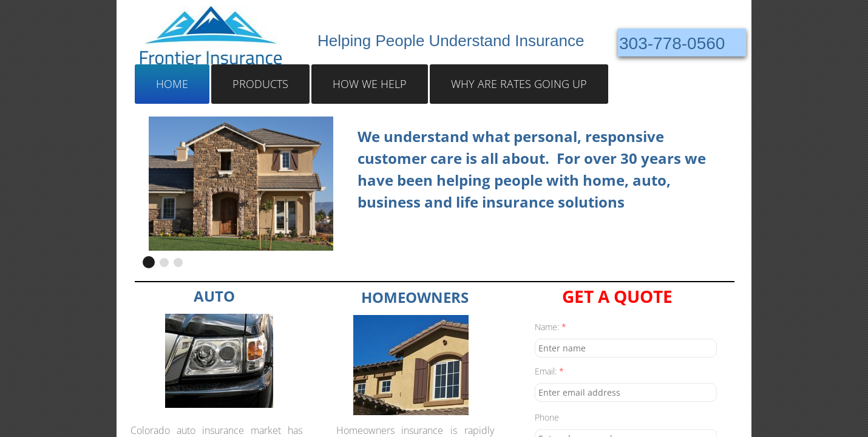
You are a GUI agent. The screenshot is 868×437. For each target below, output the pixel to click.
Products (260, 84)
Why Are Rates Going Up (519, 84)
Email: (549, 371)
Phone (547, 417)
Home (172, 84)
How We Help (370, 84)
